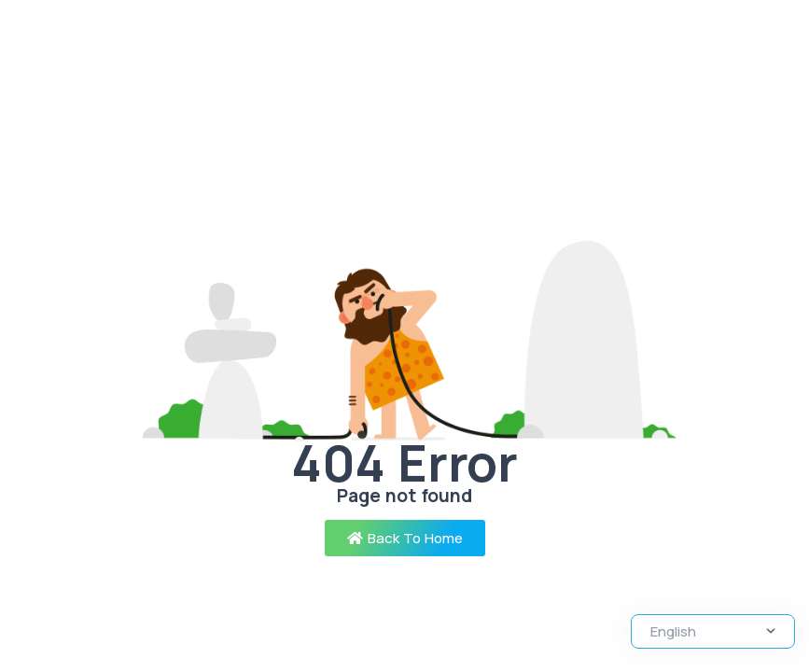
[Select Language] (713, 632)
